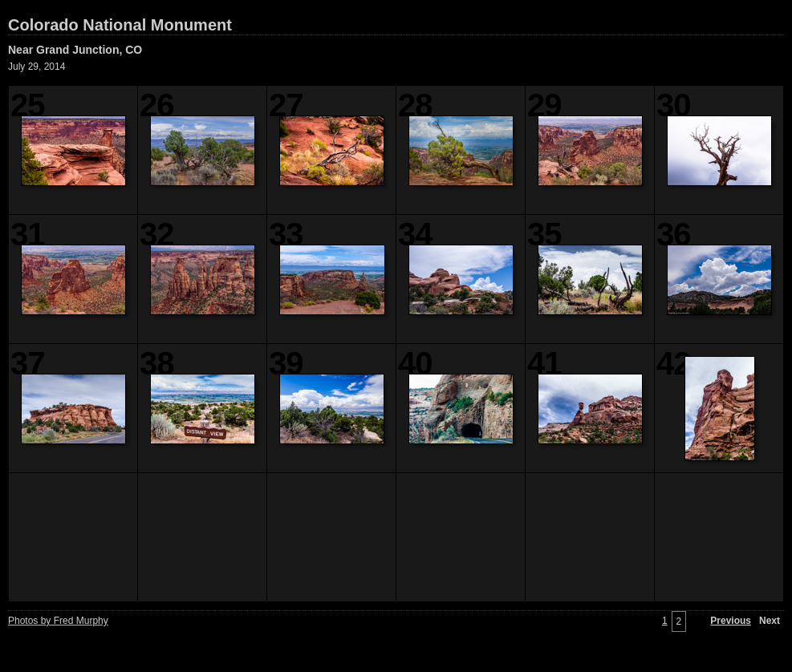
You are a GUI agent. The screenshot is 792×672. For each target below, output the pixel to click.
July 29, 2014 (37, 67)
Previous (731, 621)
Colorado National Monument (120, 25)
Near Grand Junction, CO (75, 50)
